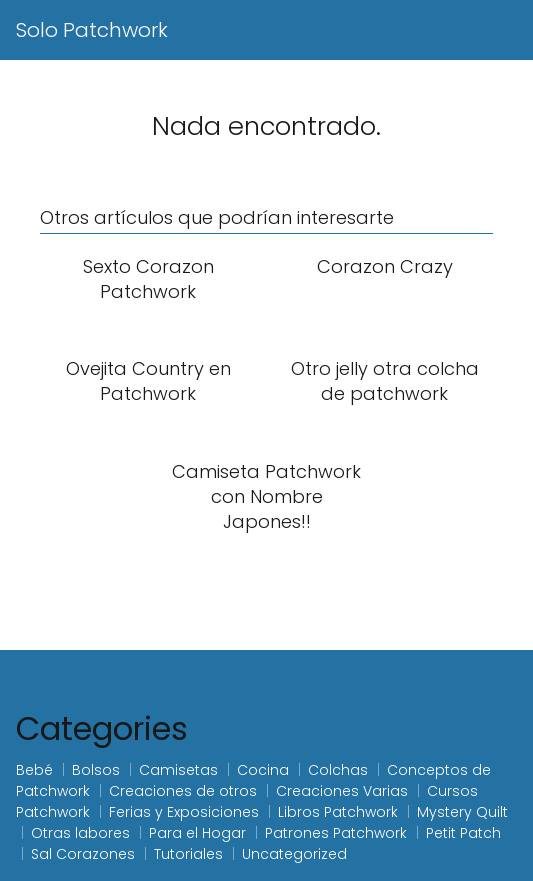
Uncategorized (294, 854)
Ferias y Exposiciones (184, 812)
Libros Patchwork (338, 812)
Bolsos (96, 770)
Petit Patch (463, 833)
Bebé (34, 770)
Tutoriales (188, 854)
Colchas (338, 770)
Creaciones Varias (342, 791)
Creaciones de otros (183, 791)
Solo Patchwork (92, 30)
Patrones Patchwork (336, 833)
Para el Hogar (197, 833)
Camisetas (178, 770)
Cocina (263, 770)
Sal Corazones (83, 854)
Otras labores (80, 833)
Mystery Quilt (462, 812)
